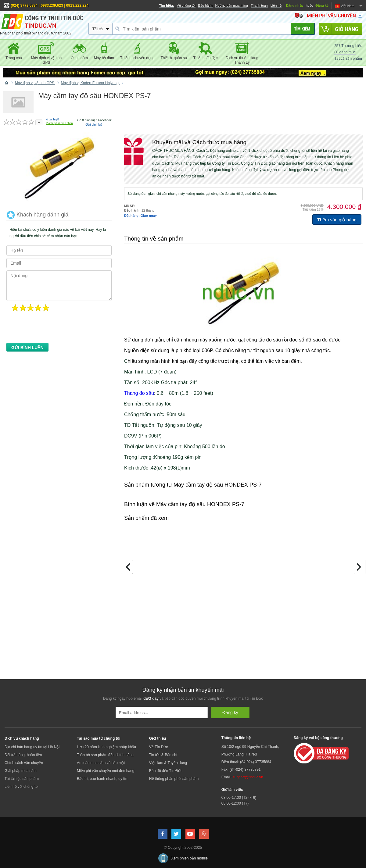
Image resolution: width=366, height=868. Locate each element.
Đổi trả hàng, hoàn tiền (23, 755)
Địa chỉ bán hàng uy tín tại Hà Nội (32, 747)
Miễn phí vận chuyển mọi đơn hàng (106, 771)
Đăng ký (322, 5)
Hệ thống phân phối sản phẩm (174, 779)
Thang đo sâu (139, 393)
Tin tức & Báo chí (163, 755)
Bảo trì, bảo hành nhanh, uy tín (102, 779)
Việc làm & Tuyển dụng (168, 763)
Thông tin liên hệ (236, 738)
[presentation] (53, 329)
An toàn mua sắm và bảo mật (101, 763)
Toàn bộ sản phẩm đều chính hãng (105, 755)
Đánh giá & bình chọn (60, 123)
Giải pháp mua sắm (21, 771)
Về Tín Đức (158, 747)
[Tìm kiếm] (303, 29)
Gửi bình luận (95, 125)
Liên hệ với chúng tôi (22, 787)
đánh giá (53, 120)
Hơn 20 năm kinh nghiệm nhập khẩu (106, 747)
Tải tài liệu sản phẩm (22, 779)
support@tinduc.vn (248, 777)
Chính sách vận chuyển (24, 763)
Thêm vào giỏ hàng (337, 220)
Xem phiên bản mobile (189, 858)
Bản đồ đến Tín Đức (166, 771)
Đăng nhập (295, 5)
